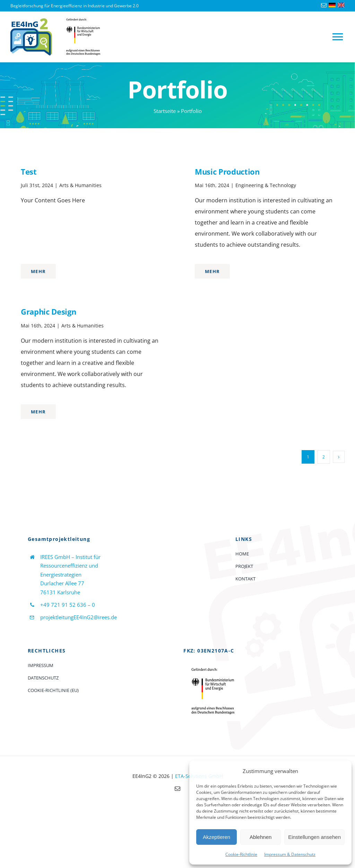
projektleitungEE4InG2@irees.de (79, 617)
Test (29, 172)
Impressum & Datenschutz (290, 854)
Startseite (165, 111)
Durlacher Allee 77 (62, 583)
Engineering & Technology (266, 185)
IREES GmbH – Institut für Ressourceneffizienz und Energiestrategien (70, 566)
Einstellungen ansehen (314, 837)
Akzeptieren (217, 837)
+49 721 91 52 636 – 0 (68, 605)
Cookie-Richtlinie (241, 854)
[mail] (324, 5)
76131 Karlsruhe (60, 592)
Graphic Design (48, 312)
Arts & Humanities (80, 185)
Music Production (227, 172)
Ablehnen (261, 837)
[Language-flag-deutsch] (332, 6)
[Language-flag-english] (341, 6)
